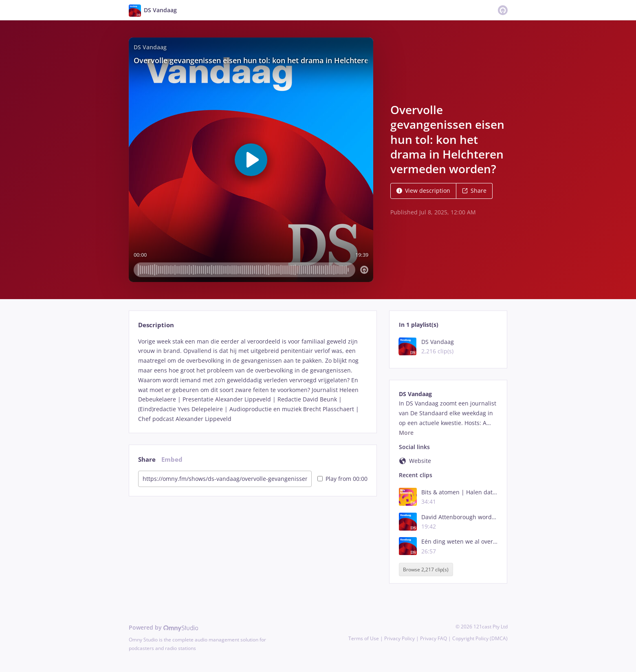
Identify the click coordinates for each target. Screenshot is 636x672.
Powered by (164, 627)
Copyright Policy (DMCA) (480, 638)
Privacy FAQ (434, 638)
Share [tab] (147, 459)
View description (423, 191)
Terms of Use (364, 638)
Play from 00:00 (342, 479)
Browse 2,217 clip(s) (426, 570)
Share (474, 191)
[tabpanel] (253, 380)
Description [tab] (156, 325)
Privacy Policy (399, 638)
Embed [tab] (172, 459)
